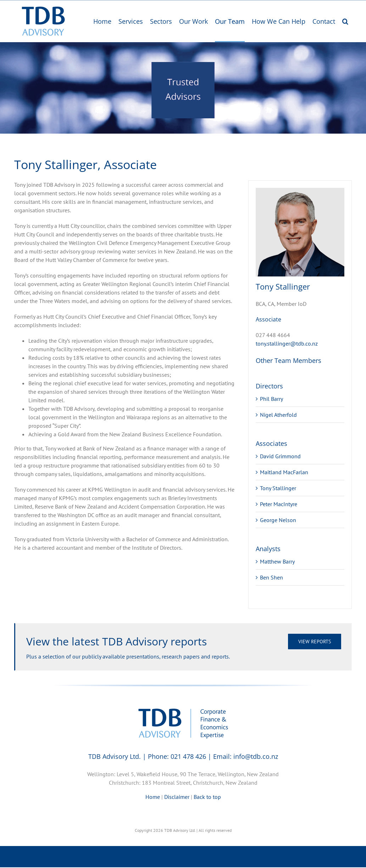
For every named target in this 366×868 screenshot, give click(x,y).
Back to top (207, 797)
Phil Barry (271, 399)
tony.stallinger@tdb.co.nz (287, 343)
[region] (183, 88)
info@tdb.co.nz (256, 756)
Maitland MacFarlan (284, 472)
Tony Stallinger (278, 488)
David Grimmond (280, 456)
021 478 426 (188, 756)
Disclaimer (177, 797)
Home (153, 797)
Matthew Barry (277, 561)
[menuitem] (102, 22)
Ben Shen (271, 577)
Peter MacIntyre (279, 504)
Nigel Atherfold (278, 415)
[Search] (345, 22)
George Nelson (278, 520)
